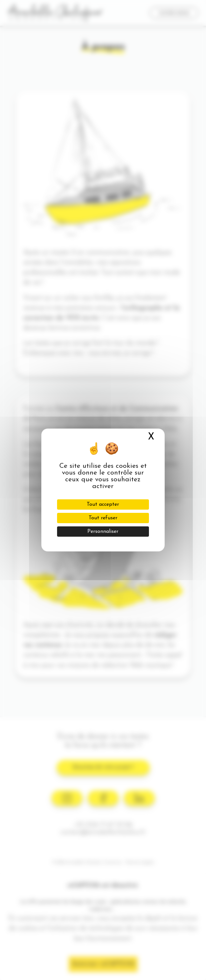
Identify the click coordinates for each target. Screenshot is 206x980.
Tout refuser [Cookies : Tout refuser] (103, 518)
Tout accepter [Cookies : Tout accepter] (103, 504)
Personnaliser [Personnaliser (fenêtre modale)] (103, 532)
